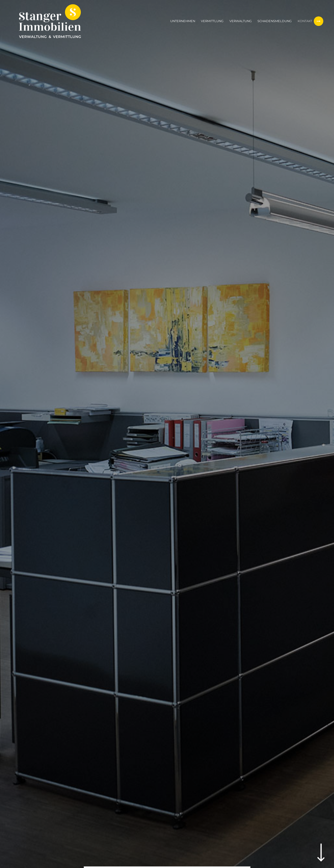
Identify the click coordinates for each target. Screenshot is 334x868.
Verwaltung (241, 21)
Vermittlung (212, 21)
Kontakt (305, 21)
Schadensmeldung (275, 21)
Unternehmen (183, 21)
